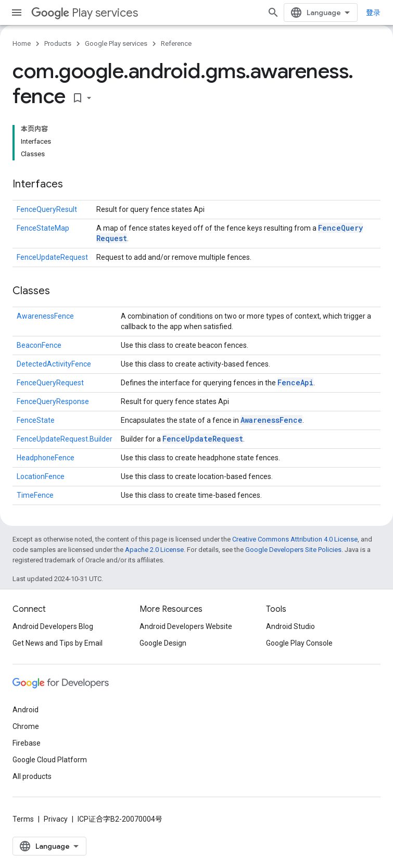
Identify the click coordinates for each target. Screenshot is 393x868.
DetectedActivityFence (54, 364)
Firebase (27, 743)
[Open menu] (17, 12)
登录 (373, 12)
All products (32, 776)
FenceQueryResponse (53, 401)
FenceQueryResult (47, 209)
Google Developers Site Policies (293, 550)
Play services (85, 13)
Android (26, 710)
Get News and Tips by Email (58, 643)
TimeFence (35, 495)
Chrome (26, 726)
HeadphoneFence (46, 458)
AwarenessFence (45, 316)
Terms (23, 819)
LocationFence (41, 476)
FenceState (36, 420)
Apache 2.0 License (154, 550)
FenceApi (295, 382)
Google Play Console (299, 643)
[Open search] (273, 12)
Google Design (163, 643)
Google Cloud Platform (50, 760)
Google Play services (116, 43)
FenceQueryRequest (50, 383)
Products (58, 43)
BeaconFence (39, 345)
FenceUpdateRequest (52, 257)
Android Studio (290, 626)
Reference (176, 43)
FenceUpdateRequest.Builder (65, 439)
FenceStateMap (43, 228)
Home (22, 43)
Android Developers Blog (53, 626)
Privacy (56, 819)
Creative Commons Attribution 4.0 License (295, 539)
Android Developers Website (186, 626)
